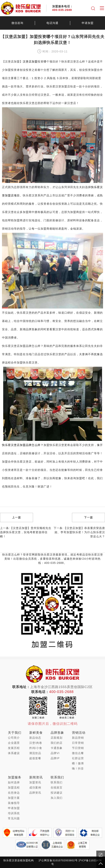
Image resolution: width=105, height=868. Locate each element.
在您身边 (14, 793)
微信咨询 (17, 23)
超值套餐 (35, 758)
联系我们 (57, 782)
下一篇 (88, 517)
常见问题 (14, 818)
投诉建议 (57, 793)
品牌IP (55, 758)
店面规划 (57, 738)
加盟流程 (14, 788)
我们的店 (57, 743)
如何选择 (14, 782)
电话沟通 (52, 23)
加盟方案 (14, 798)
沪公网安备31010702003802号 (58, 860)
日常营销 (78, 743)
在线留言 (57, 788)
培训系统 (14, 813)
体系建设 (14, 753)
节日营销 (78, 748)
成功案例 (35, 788)
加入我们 (57, 798)
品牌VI (55, 753)
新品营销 (78, 738)
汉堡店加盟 (30, 62)
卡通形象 (57, 748)
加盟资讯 (35, 782)
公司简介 (14, 738)
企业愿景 (14, 743)
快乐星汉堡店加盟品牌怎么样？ (23, 445)
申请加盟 (88, 23)
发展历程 (14, 748)
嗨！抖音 (78, 769)
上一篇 (17, 517)
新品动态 (35, 738)
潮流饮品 (35, 753)
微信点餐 (78, 753)
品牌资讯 (35, 793)
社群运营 (78, 758)
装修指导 (14, 803)
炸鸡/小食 (36, 748)
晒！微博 (78, 763)
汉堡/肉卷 (36, 743)
